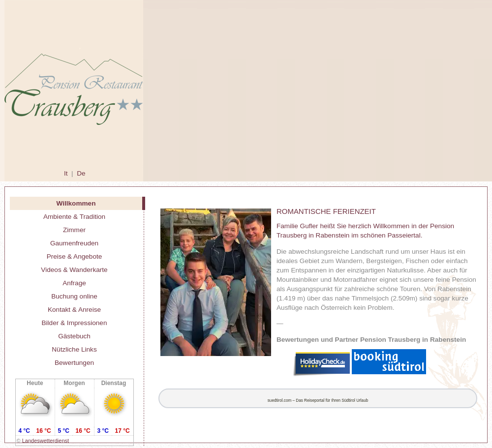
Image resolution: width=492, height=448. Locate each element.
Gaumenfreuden (74, 243)
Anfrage (74, 283)
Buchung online (74, 296)
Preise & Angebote (75, 256)
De (81, 173)
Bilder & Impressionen (75, 323)
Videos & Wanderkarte (74, 270)
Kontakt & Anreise (74, 310)
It (66, 173)
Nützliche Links (74, 349)
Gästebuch (74, 336)
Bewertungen (74, 363)
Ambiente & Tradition (74, 217)
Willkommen (76, 203)
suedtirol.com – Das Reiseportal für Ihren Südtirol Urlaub (318, 401)
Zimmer (74, 230)
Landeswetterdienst (46, 441)
